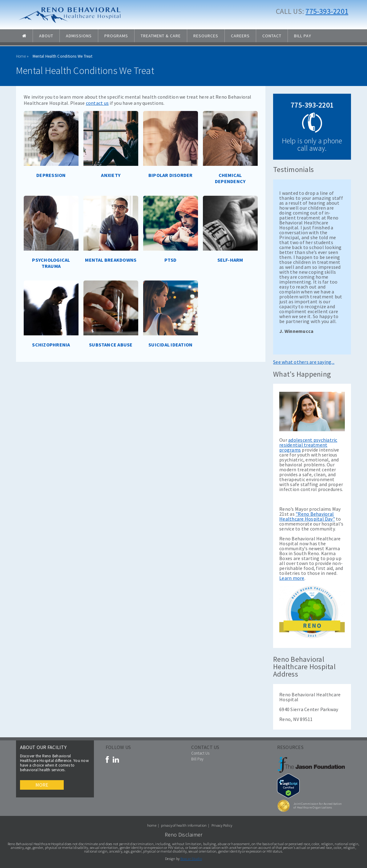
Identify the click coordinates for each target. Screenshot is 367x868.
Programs (116, 36)
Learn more (292, 578)
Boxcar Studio (191, 859)
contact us (97, 103)
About (46, 36)
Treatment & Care (161, 36)
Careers (240, 36)
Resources (206, 36)
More (42, 785)
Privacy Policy (222, 825)
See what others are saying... (304, 362)
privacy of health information (184, 825)
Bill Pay (303, 36)
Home (21, 56)
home (152, 825)
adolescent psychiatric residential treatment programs (308, 445)
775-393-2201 (327, 11)
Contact (272, 36)
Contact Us (200, 753)
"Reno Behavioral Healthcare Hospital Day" (307, 516)
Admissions (79, 36)
